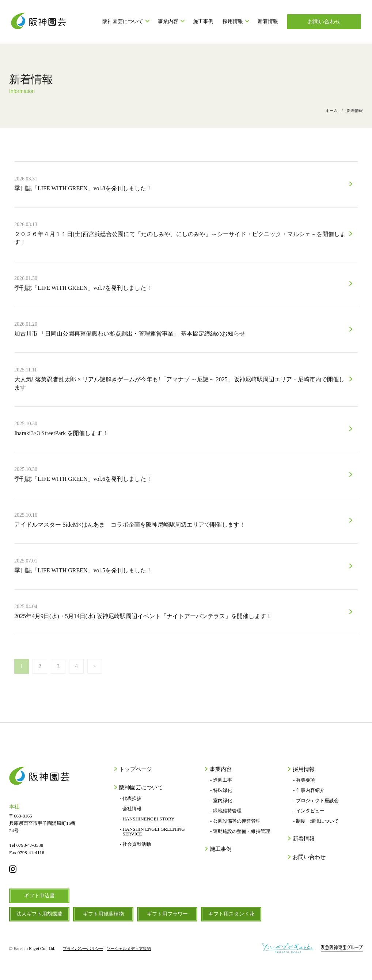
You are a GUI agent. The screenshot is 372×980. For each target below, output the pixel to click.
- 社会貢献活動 (136, 844)
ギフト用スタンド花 (231, 914)
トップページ (135, 769)
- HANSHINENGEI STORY (147, 819)
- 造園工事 (221, 780)
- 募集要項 (304, 780)
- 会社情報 (131, 809)
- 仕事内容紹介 (309, 790)
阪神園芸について (126, 21)
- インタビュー (309, 811)
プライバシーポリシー (83, 949)
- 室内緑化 (221, 801)
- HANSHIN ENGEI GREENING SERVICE (152, 831)
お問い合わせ (324, 22)
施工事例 (203, 21)
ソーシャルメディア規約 (129, 949)
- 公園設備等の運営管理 (235, 821)
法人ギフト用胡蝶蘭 (39, 914)
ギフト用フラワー (167, 914)
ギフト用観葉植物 (103, 914)
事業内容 (171, 21)
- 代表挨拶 (131, 798)
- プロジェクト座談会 (316, 801)
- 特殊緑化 (221, 790)
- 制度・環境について (316, 821)
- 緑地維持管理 (226, 811)
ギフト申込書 (39, 896)
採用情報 (236, 21)
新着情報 (268, 21)
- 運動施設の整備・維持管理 (240, 831)
